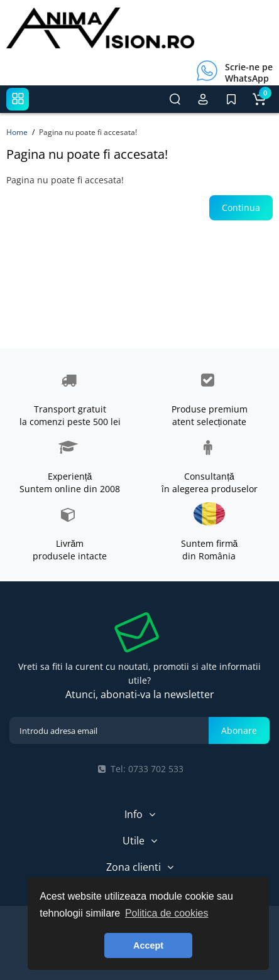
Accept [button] (148, 945)
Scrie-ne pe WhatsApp (249, 73)
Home (17, 132)
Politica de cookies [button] (167, 913)
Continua (241, 207)
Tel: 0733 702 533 (139, 769)
